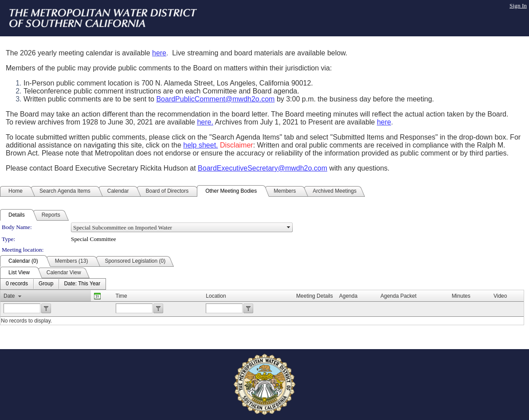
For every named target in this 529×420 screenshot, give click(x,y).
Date (9, 296)
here (159, 53)
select (289, 227)
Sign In (518, 6)
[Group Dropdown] (46, 284)
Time (121, 296)
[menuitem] (17, 284)
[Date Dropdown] (82, 284)
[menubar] (53, 284)
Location (216, 296)
